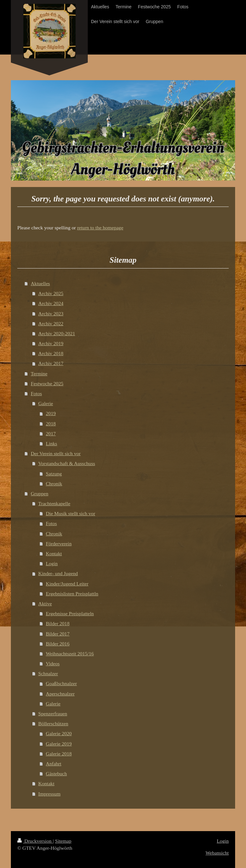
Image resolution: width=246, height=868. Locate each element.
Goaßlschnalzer (61, 683)
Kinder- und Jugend (58, 573)
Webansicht (217, 853)
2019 (51, 413)
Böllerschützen (53, 723)
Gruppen (40, 494)
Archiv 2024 (51, 303)
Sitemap (63, 841)
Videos (53, 664)
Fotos (36, 393)
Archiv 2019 (51, 343)
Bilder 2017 (58, 634)
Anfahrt (54, 764)
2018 (51, 424)
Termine (39, 374)
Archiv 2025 (51, 293)
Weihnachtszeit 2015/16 (70, 654)
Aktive (45, 604)
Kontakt (54, 553)
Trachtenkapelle (54, 503)
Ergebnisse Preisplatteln (70, 613)
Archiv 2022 (51, 323)
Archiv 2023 (51, 314)
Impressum (49, 794)
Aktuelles (40, 283)
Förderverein (59, 544)
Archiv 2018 (51, 353)
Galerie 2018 (59, 754)
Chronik (54, 484)
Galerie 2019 (59, 744)
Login (52, 563)
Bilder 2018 (58, 623)
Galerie (46, 403)
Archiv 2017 (51, 363)
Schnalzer (48, 673)
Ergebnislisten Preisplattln (72, 594)
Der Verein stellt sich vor (56, 453)
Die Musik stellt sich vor (70, 513)
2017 (51, 434)
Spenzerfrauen (53, 714)
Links (52, 443)
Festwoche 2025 (47, 383)
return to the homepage (100, 228)
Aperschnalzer (60, 694)
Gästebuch (56, 774)
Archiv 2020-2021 (57, 333)
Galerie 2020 (59, 733)
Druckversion (35, 841)
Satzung (54, 474)
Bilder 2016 (58, 644)
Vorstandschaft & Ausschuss (67, 463)
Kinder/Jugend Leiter (67, 584)
